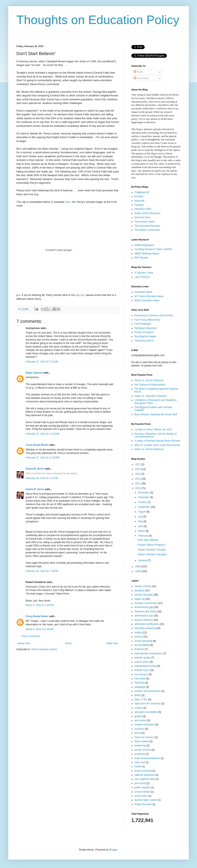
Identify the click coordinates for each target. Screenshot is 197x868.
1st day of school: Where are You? (153, 429)
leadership (140, 746)
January (143, 560)
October (143, 502)
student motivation (144, 725)
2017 (138, 464)
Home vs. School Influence (149, 380)
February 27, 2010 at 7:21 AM (42, 362)
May (141, 521)
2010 (138, 488)
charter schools (143, 586)
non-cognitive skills (145, 779)
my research (141, 674)
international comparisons (148, 653)
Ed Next (139, 196)
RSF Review (141, 258)
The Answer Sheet (144, 222)
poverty (138, 637)
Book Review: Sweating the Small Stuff (156, 414)
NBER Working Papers (147, 254)
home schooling (143, 771)
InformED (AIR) (143, 209)
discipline (139, 591)
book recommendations (147, 758)
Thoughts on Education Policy (98, 20)
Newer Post (24, 643)
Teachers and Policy (145, 612)
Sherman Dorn (142, 217)
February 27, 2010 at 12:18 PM (42, 458)
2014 (138, 469)
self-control (140, 720)
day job (80, 295)
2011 (138, 484)
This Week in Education (147, 230)
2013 (138, 474)
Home (68, 643)
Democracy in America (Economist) (154, 315)
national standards (144, 775)
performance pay (144, 616)
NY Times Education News (149, 296)
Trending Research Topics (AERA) (153, 249)
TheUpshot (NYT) (144, 341)
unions (138, 633)
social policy (141, 796)
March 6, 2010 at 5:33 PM (40, 605)
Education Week (143, 292)
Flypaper (139, 205)
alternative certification (147, 624)
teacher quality (142, 658)
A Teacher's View (144, 273)
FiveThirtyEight (143, 324)
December (144, 493)
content (138, 708)
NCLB (138, 733)
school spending (143, 641)
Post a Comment (31, 636)
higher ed (140, 599)
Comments (141, 78)
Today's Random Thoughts (152, 554)
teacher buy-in (142, 670)
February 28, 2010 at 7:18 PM (42, 571)
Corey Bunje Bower (37, 445)
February (143, 536)
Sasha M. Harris (35, 469)
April (141, 526)
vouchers (139, 729)
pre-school (140, 783)
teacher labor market (146, 800)
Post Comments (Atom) (44, 649)
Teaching (139, 683)
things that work (143, 804)
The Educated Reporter (147, 226)
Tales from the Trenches (148, 704)
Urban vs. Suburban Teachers (151, 396)
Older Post (112, 643)
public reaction (142, 787)
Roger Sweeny (34, 373)
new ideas (140, 679)
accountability (142, 645)
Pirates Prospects (144, 332)
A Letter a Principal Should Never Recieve (157, 441)
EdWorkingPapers (144, 245)
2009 (138, 567)
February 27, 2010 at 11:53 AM (42, 434)
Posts (138, 72)
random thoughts (144, 595)
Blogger (113, 850)
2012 (138, 479)
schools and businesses (147, 691)
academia (140, 754)
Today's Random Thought (151, 550)
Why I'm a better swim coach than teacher (157, 445)
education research (145, 628)
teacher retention (144, 620)
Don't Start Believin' (148, 540)
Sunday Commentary (146, 603)
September (144, 507)
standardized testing (145, 666)
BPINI (138, 695)
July (141, 517)
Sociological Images (145, 336)
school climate (142, 792)
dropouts (139, 649)
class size (140, 762)
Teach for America (144, 737)
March (142, 531)
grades (138, 716)
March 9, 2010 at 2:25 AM (40, 629)
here (68, 202)
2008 (138, 571)
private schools (143, 750)
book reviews (142, 741)
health (138, 766)
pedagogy (140, 687)
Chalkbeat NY (142, 192)
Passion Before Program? (152, 545)
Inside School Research (147, 213)
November (144, 497)
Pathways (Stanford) (146, 328)
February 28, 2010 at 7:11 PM (42, 478)
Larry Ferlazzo (142, 277)
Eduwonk (139, 201)
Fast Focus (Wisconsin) (147, 320)
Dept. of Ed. (141, 699)
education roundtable (146, 712)
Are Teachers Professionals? (150, 385)
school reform (142, 662)
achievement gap (144, 607)
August (142, 512)
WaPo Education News (147, 300)
